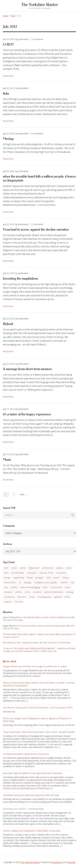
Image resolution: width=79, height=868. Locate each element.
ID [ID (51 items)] (20, 582)
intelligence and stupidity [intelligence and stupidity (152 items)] (46, 582)
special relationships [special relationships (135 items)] (54, 592)
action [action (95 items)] (14, 568)
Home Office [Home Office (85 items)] (10, 582)
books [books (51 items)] (69, 568)
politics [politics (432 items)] (19, 592)
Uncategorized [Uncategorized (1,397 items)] (44, 597)
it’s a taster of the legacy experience (27, 414)
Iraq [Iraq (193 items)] (6, 587)
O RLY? (8, 44)
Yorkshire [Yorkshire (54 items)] (19, 602)
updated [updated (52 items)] (58, 597)
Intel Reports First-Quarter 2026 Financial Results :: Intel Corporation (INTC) (38, 708)
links (6, 93)
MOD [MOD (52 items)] (45, 587)
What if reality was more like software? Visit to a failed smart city (39, 650)
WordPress (57, 862)
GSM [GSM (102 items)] (48, 578)
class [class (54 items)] (6, 573)
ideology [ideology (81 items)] (27, 582)
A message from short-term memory (28, 369)
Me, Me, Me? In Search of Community (53, 643)
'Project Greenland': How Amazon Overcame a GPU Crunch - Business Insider (39, 732)
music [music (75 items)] (68, 587)
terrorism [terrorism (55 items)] (22, 597)
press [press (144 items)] (27, 592)
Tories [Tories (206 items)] (32, 597)
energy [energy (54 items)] (7, 578)
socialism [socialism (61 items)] (37, 592)
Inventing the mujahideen (20, 278)
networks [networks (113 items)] (8, 592)
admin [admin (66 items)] (23, 568)
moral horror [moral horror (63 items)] (56, 587)
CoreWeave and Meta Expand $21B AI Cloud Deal (26, 754)
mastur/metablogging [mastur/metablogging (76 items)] (30, 587)
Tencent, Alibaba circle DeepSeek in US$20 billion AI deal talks (32, 831)
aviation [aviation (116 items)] (60, 568)
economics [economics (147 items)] (61, 573)
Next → (23, 494)
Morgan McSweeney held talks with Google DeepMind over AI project (35, 666)
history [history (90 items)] (66, 578)
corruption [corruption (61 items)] (32, 573)
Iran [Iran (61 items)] (72, 582)
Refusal (8, 324)
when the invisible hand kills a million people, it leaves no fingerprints (39, 178)
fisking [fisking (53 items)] (30, 578)
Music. (7, 460)
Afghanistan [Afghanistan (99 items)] (34, 568)
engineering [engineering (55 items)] (18, 578)
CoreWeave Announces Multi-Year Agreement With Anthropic (31, 795)
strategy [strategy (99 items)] (70, 592)
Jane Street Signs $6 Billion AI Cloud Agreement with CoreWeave (33, 773)
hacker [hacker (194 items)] (57, 578)
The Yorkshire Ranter (30, 862)
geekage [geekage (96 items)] (39, 578)
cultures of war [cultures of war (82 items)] (46, 573)
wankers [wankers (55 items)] (8, 602)
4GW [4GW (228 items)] (6, 568)
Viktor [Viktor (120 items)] (67, 597)
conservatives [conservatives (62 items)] (18, 573)
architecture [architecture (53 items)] (48, 568)
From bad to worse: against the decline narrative (36, 229)
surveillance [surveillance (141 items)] (9, 597)
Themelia (71, 862)
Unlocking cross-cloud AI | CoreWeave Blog (23, 809)
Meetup (8, 139)
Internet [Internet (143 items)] (64, 582)
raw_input (11, 661)
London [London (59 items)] (14, 587)
